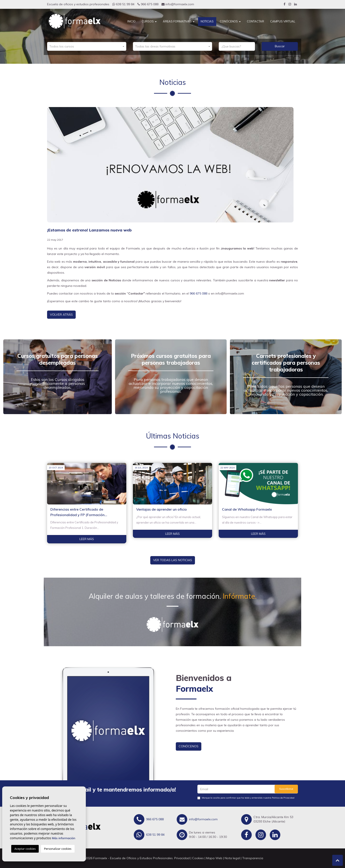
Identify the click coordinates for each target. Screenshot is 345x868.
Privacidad (182, 858)
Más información (64, 838)
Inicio (131, 21)
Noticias (207, 21)
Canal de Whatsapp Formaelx (247, 509)
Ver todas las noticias (173, 560)
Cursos (149, 21)
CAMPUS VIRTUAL (283, 21)
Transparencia (253, 858)
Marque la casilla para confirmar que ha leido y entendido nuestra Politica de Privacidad (248, 798)
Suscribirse (286, 789)
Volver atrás (61, 315)
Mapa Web (214, 858)
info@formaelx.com (178, 4)
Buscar (280, 46)
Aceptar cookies (25, 849)
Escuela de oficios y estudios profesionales (78, 4)
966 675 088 (148, 4)
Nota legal (232, 858)
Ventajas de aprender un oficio (161, 509)
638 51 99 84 (123, 4)
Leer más (87, 539)
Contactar (255, 21)
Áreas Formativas (179, 21)
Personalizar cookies (58, 849)
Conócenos (230, 21)
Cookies (198, 858)
